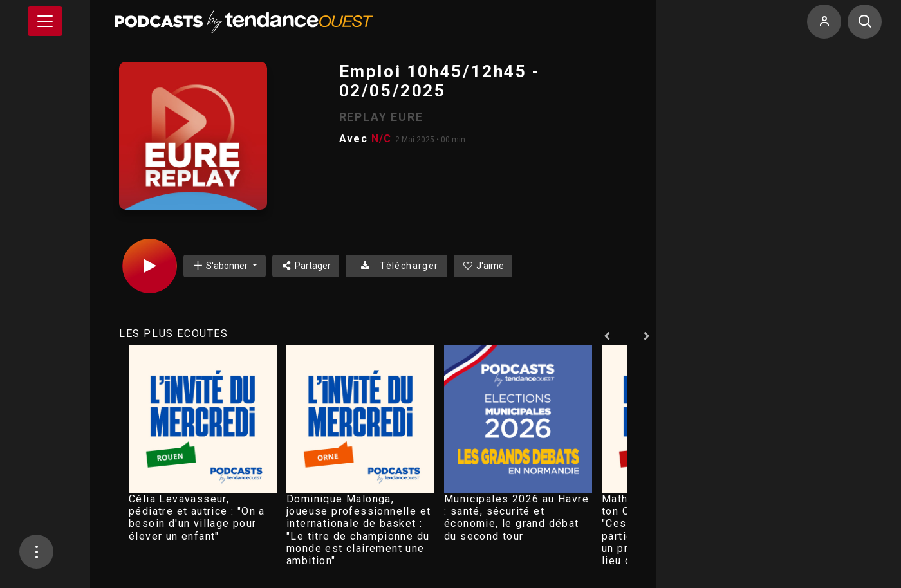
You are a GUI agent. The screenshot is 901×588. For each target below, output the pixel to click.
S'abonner (221, 265)
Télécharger (396, 266)
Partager (306, 266)
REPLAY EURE (381, 117)
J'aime (483, 266)
